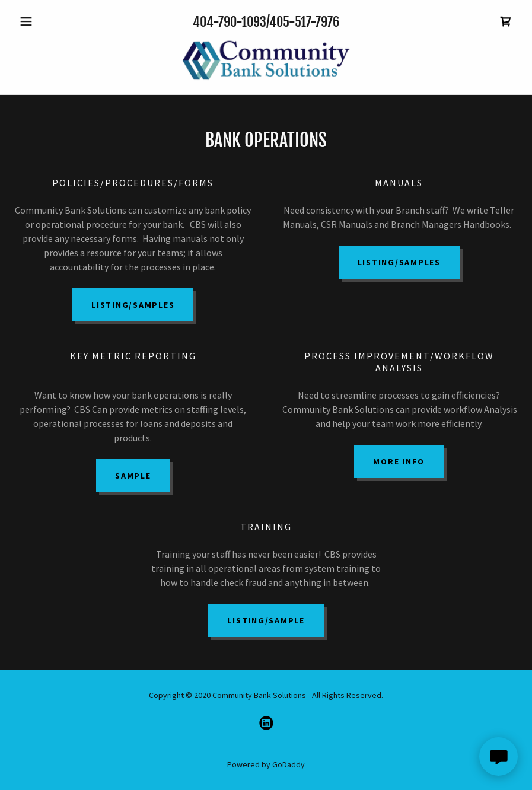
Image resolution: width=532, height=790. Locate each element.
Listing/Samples (133, 305)
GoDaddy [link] (289, 764)
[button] (52, 21)
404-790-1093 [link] (230, 22)
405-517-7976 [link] (304, 22)
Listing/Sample (266, 620)
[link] (506, 21)
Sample (133, 476)
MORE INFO (399, 461)
